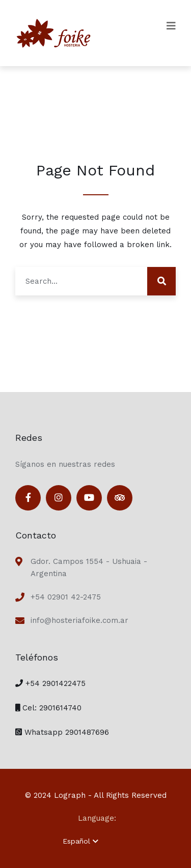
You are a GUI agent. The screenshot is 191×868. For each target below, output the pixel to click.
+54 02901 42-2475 (66, 597)
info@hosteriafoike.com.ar (79, 620)
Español (80, 841)
